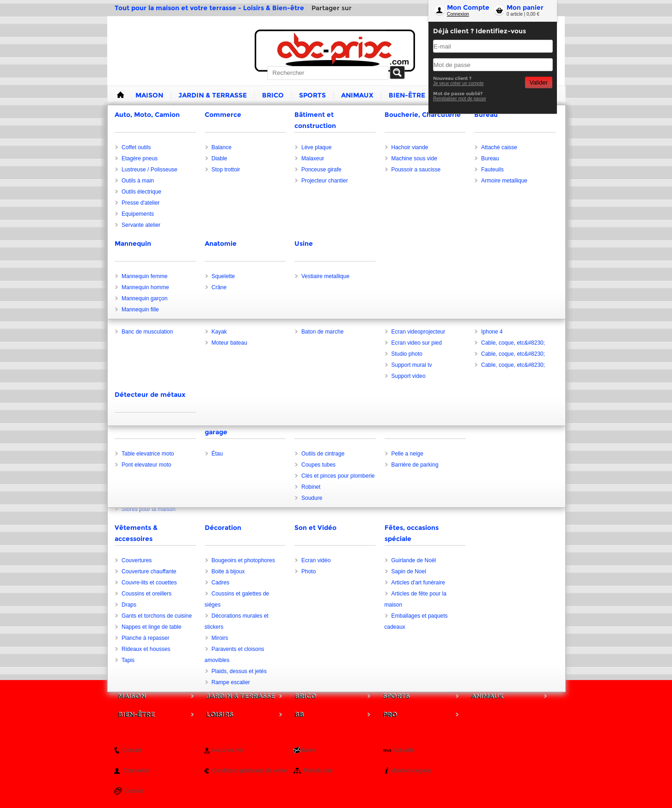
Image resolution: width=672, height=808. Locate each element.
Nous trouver (228, 750)
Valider (539, 82)
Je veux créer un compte (458, 83)
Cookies (134, 791)
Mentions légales (411, 771)
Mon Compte (468, 7)
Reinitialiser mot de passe (460, 99)
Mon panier (525, 7)
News (309, 750)
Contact (132, 750)
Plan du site (318, 771)
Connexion (458, 14)
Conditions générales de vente (250, 771)
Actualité (404, 750)
